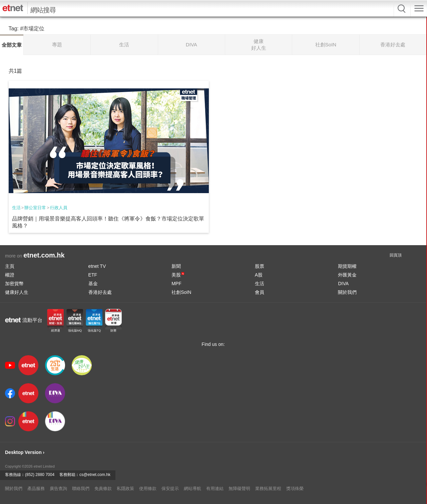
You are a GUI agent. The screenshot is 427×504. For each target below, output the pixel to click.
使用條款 (148, 488)
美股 (178, 275)
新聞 (176, 266)
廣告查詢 (58, 488)
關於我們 (347, 292)
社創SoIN (181, 292)
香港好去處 (100, 292)
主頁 (10, 266)
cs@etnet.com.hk (95, 475)
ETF (93, 275)
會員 (260, 292)
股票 (260, 266)
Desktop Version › (25, 452)
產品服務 (36, 488)
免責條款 (103, 488)
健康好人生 (17, 292)
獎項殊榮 (295, 488)
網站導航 (192, 488)
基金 (93, 284)
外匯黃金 (347, 275)
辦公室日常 (35, 208)
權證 (10, 275)
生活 (16, 208)
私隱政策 (125, 488)
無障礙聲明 (239, 488)
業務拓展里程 (268, 488)
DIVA (343, 284)
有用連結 (215, 488)
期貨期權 (347, 266)
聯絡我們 (81, 488)
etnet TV (97, 266)
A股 (259, 275)
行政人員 (59, 208)
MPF (176, 284)
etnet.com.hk (44, 255)
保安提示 (170, 488)
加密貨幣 (14, 284)
